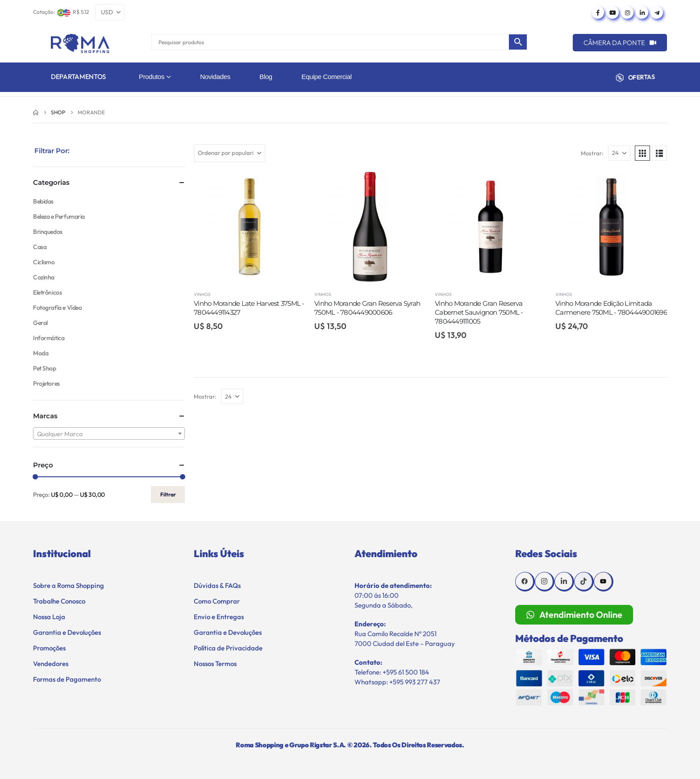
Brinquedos (48, 232)
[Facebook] (598, 12)
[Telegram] (657, 12)
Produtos (152, 77)
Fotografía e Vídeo (57, 308)
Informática (49, 338)
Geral (40, 323)
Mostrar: (592, 153)
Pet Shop (45, 368)
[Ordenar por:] (229, 153)
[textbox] (109, 434)
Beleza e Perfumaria (59, 217)
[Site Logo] (80, 44)
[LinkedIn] (642, 12)
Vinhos (202, 294)
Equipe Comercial (326, 77)
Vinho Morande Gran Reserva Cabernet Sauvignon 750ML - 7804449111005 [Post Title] (479, 312)
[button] (642, 153)
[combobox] (109, 433)
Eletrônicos (47, 292)
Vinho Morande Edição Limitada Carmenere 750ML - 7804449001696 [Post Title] (611, 308)
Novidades (215, 77)
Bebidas (43, 201)
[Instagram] (627, 12)
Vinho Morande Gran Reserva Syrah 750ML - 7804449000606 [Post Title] (367, 308)
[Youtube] (612, 12)
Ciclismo (44, 262)
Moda (41, 353)
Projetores (46, 383)
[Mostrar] (619, 153)
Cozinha (44, 277)
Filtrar (168, 494)
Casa (40, 247)
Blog (266, 77)
